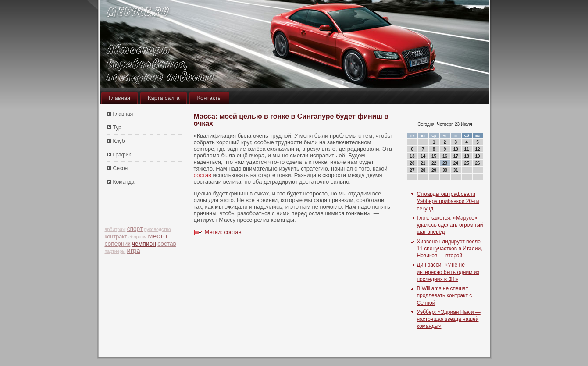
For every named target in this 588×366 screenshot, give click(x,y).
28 (423, 170)
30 (445, 170)
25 (467, 163)
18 (467, 156)
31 (456, 170)
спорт (135, 229)
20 (412, 163)
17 (456, 156)
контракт (116, 236)
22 (434, 163)
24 (456, 163)
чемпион (144, 244)
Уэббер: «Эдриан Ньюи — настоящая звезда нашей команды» (449, 319)
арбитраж (115, 229)
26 (477, 163)
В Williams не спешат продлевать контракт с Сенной (445, 296)
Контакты (209, 98)
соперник (118, 244)
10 (456, 149)
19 (477, 156)
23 (445, 163)
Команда (124, 182)
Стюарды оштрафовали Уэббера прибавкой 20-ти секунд (448, 201)
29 (434, 170)
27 (412, 170)
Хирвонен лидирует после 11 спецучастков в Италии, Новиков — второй (450, 249)
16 (445, 156)
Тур (117, 128)
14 (423, 156)
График (122, 155)
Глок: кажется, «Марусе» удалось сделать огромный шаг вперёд (450, 225)
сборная (137, 237)
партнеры (115, 251)
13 (412, 156)
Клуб (119, 141)
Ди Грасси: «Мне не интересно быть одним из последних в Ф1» (448, 272)
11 (467, 149)
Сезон (121, 168)
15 (434, 156)
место (157, 236)
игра (134, 251)
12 (477, 149)
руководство (158, 229)
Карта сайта (164, 98)
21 (423, 163)
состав (167, 244)
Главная (119, 98)
